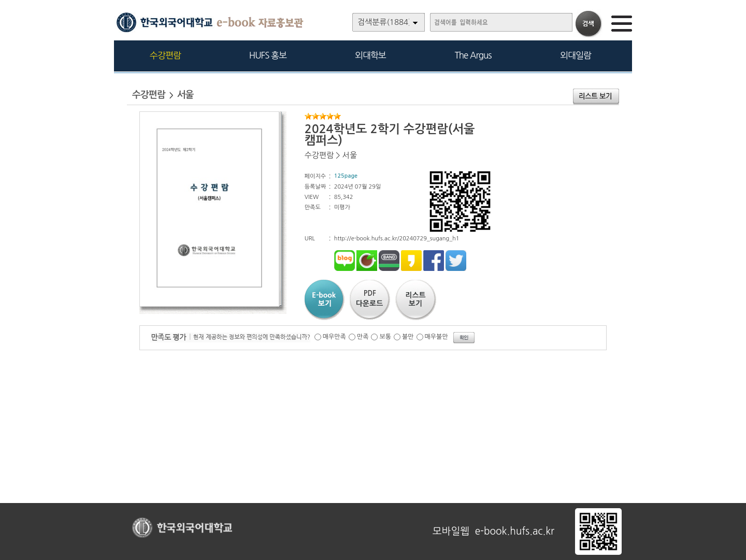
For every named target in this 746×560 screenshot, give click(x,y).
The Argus (473, 55)
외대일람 (576, 55)
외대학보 (370, 55)
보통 (385, 337)
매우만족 (334, 337)
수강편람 (165, 55)
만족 (363, 337)
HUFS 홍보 (268, 55)
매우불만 (436, 337)
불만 (408, 337)
